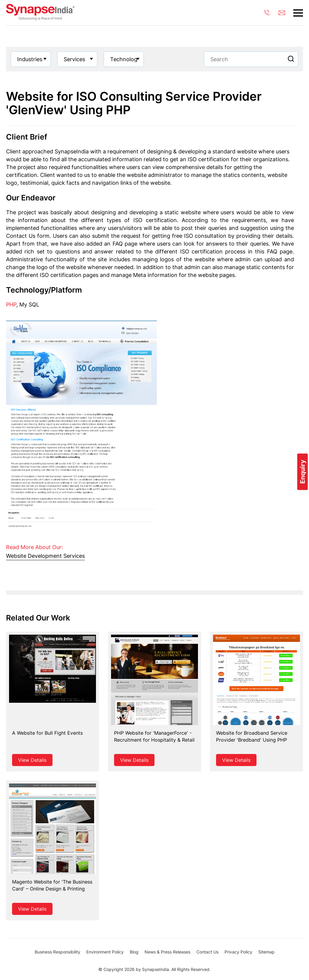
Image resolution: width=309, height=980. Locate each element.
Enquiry (303, 472)
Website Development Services (45, 556)
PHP (11, 305)
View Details (32, 760)
